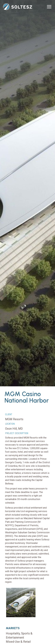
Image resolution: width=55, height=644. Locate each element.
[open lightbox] (21, 602)
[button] (49, 7)
